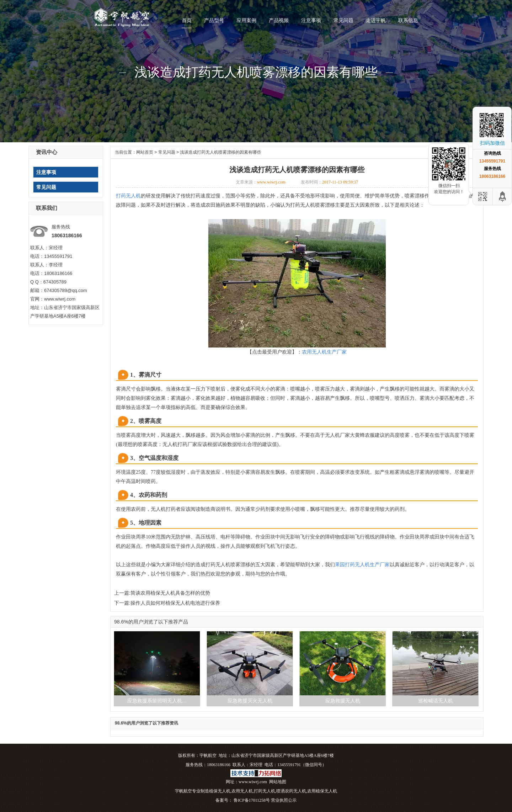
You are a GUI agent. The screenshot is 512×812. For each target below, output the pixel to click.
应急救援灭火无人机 (250, 701)
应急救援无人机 (343, 701)
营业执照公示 (284, 800)
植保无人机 (220, 791)
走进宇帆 (376, 20)
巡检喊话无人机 (436, 701)
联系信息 (408, 20)
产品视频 (279, 20)
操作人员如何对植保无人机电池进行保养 (175, 603)
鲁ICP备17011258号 (251, 800)
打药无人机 (265, 791)
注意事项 (311, 20)
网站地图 (278, 782)
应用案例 (246, 20)
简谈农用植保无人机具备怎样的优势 (170, 593)
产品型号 (214, 20)
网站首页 (145, 152)
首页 (187, 20)
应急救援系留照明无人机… (157, 701)
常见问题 (343, 20)
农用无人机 (242, 791)
